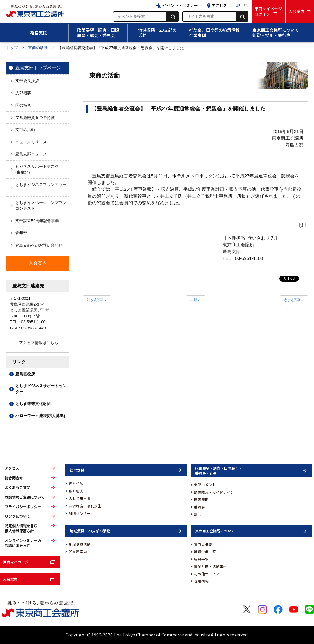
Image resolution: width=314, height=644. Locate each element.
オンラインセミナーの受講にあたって (23, 543)
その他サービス (207, 574)
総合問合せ (14, 478)
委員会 (200, 507)
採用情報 (201, 581)
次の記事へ (294, 300)
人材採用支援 (80, 499)
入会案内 (10, 579)
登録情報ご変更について (25, 497)
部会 (198, 514)
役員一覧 (201, 559)
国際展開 (201, 499)
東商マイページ (16, 562)
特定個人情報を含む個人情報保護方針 (21, 528)
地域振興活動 (80, 544)
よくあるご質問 (18, 487)
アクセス (12, 468)
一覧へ (196, 300)
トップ (12, 48)
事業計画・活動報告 (210, 566)
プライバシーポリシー (23, 507)
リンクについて (18, 516)
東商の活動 (38, 48)
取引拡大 (76, 491)
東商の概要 (203, 544)
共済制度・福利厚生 (85, 506)
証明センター (80, 513)
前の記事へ (97, 300)
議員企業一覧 (205, 552)
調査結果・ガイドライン (214, 492)
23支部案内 (78, 552)
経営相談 (76, 483)
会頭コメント (205, 485)
